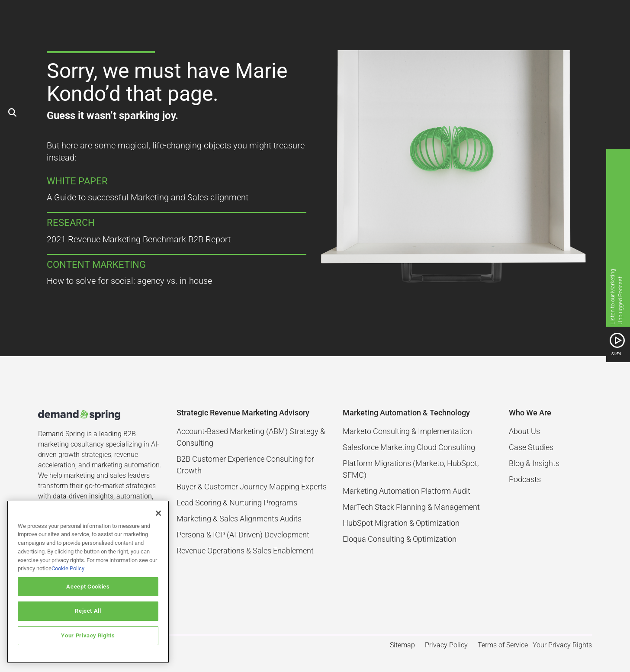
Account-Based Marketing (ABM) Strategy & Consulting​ (251, 437)
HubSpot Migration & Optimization (401, 523)
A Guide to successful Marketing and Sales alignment (148, 197)
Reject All (88, 611)
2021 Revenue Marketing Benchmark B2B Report (139, 239)
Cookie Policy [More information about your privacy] (68, 568)
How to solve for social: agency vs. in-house (129, 281)
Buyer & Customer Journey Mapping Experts (252, 487)
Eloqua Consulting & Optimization (400, 539)
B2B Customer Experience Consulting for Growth (245, 465)
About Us (524, 431)
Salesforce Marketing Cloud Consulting (409, 447)
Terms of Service (503, 645)
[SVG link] (617, 340)
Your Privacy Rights (88, 635)
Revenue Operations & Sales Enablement (245, 551)
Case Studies (531, 447)
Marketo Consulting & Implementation (407, 431)
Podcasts (525, 479)
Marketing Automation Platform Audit (407, 491)
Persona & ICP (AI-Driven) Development (243, 535)
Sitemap (402, 645)
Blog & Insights (534, 463)
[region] (88, 582)
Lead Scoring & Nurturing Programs (237, 503)
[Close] (158, 513)
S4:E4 (616, 354)
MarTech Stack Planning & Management (411, 507)
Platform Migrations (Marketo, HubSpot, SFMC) (411, 469)
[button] (588, 17)
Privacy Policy (446, 645)
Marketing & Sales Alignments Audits (239, 519)
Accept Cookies (88, 587)
